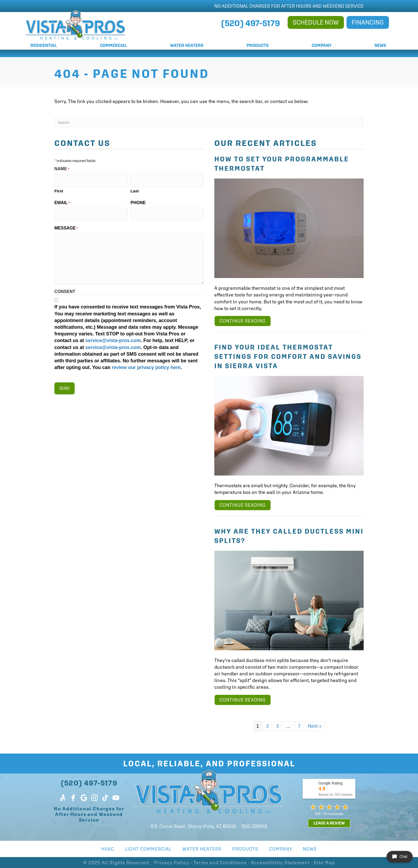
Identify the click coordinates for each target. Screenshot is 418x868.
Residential (44, 45)
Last (135, 189)
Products (258, 45)
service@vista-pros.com (113, 337)
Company (322, 45)
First (59, 189)
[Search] (209, 122)
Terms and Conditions (220, 863)
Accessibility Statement (280, 863)
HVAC (108, 849)
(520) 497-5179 (89, 783)
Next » (315, 726)
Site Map (324, 863)
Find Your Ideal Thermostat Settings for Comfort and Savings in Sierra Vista (288, 356)
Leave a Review (329, 823)
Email (62, 201)
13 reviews (333, 814)
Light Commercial (148, 849)
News (380, 45)
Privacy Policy (172, 863)
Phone (138, 201)
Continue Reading (243, 321)
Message (66, 225)
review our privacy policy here (146, 364)
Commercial (114, 45)
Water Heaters (187, 45)
